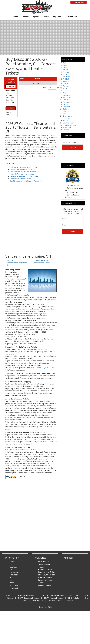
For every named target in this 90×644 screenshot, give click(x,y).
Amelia (66, 70)
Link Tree (12, 581)
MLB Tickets (38, 601)
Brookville (67, 130)
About (9, 595)
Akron (65, 65)
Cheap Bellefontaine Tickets (20, 179)
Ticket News (72, 17)
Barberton (67, 97)
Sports (36, 17)
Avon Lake (67, 95)
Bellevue (66, 109)
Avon (65, 93)
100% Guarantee (57, 595)
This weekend (9, 94)
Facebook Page (40, 368)
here (22, 288)
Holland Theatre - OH (41, 260)
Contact (42, 595)
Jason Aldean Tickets (47, 572)
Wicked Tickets (45, 585)
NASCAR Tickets (45, 577)
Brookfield (67, 127)
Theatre (46, 17)
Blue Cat (10, 260)
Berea (65, 114)
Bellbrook (67, 107)
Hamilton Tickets (45, 570)
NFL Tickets (74, 595)
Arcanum (66, 77)
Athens (66, 86)
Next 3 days (10, 98)
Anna (65, 74)
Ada (64, 63)
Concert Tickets (55, 601)
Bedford (66, 104)
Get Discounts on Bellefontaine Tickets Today (27, 181)
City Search (58, 17)
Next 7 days (10, 100)
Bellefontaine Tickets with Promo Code (25, 172)
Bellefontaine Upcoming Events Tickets (25, 167)
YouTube (14, 585)
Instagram (14, 572)
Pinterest (14, 588)
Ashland (66, 81)
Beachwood (67, 102)
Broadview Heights (70, 125)
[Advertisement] (31, 236)
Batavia (66, 100)
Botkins (66, 121)
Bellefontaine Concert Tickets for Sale (24, 176)
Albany (65, 67)
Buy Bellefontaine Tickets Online (22, 174)
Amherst (66, 72)
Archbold (66, 79)
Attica (65, 88)
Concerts (26, 17)
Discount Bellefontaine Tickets (21, 169)
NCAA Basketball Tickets (29, 598)
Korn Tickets (44, 562)
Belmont (66, 111)
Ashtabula (67, 84)
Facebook (14, 575)
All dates (10, 90)
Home (16, 17)
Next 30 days (10, 102)
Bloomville (67, 118)
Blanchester (67, 116)
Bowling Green (68, 123)
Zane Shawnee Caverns (42, 263)
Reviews (70, 601)
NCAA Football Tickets (54, 598)
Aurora (66, 91)
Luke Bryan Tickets (46, 575)
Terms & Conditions (25, 595)
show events (50, 88)
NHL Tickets (74, 598)
